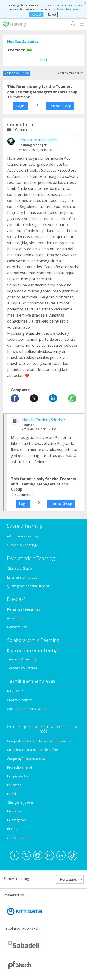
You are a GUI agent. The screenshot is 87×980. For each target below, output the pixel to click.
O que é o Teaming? (22, 545)
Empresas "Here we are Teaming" (32, 650)
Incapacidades (18, 776)
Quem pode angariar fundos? (29, 586)
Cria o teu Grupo (19, 568)
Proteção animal (19, 767)
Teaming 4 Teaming (22, 659)
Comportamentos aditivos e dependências (39, 741)
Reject (52, 15)
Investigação (16, 820)
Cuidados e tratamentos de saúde (32, 750)
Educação (14, 785)
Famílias (13, 794)
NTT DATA (15, 691)
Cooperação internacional (26, 758)
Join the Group (60, 106)
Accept (37, 15)
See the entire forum (70, 73)
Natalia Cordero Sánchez (44, 420)
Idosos (12, 829)
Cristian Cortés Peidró (37, 140)
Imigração (14, 811)
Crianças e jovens (20, 802)
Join (43, 59)
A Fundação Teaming (23, 536)
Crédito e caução (20, 700)
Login (20, 106)
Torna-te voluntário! (22, 668)
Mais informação (68, 9)
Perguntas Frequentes (24, 609)
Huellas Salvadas (23, 42)
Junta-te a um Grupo (22, 577)
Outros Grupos (18, 838)
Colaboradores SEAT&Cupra (28, 709)
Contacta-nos (17, 627)
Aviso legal (15, 618)
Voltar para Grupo (17, 73)
